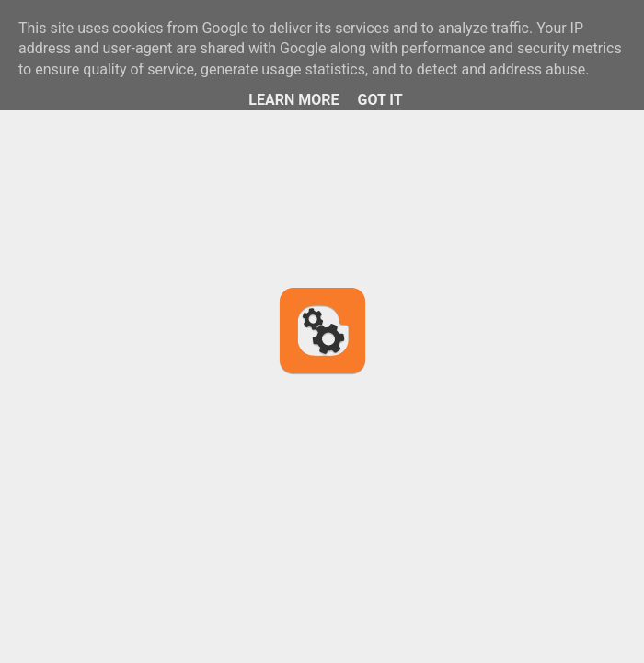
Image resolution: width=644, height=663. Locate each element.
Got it (379, 100)
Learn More (293, 100)
